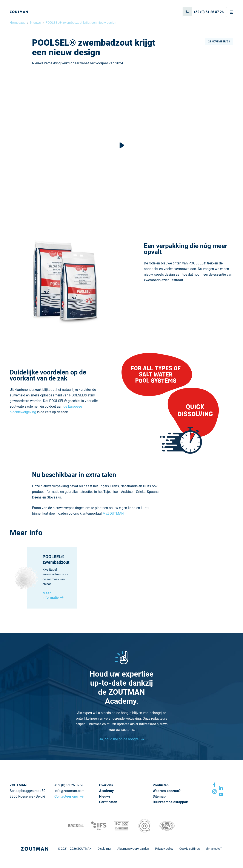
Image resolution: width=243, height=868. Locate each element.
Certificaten (108, 802)
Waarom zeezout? (167, 791)
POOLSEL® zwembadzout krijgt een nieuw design (81, 23)
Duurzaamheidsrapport (171, 802)
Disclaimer (105, 849)
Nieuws (35, 23)
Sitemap (159, 796)
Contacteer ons (67, 796)
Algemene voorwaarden (133, 849)
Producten (161, 785)
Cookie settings (190, 849)
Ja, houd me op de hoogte (119, 739)
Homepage (18, 23)
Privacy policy (164, 849)
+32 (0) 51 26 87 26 (203, 12)
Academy (106, 791)
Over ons (106, 785)
